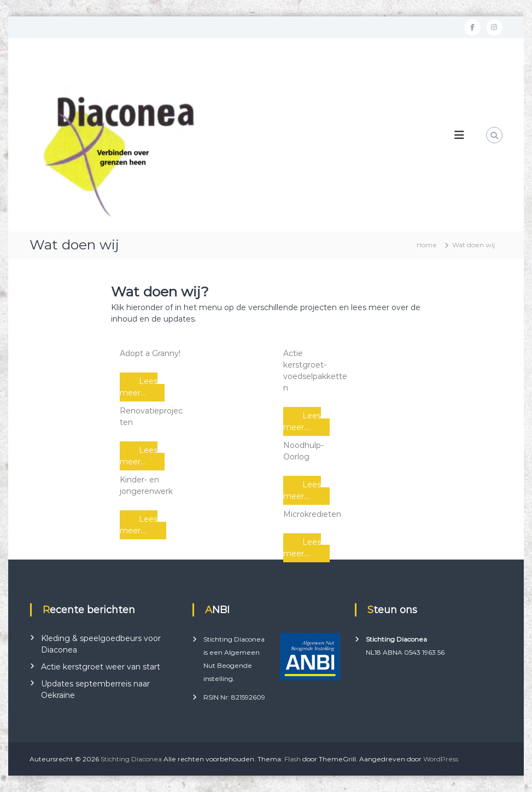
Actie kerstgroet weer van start (101, 667)
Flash (293, 759)
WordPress (441, 759)
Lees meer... (139, 387)
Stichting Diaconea (131, 759)
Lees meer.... (139, 525)
